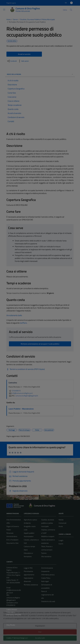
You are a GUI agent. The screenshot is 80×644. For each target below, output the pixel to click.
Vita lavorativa (46, 556)
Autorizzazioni (29, 536)
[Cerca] (71, 10)
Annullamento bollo (14, 315)
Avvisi (61, 526)
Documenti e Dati (12, 543)
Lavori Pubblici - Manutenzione (21, 409)
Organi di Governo (13, 526)
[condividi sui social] (12, 61)
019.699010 (15, 391)
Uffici (8, 523)
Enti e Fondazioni (12, 540)
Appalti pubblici (29, 533)
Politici (9, 530)
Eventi (61, 544)
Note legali (45, 581)
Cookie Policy (46, 578)
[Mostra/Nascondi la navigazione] (4, 10)
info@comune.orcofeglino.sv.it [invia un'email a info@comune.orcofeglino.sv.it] (21, 393)
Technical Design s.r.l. (21, 638)
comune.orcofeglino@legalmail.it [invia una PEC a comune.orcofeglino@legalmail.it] (27, 396)
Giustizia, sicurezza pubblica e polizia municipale (48, 523)
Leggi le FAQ (28, 568)
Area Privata (11, 625)
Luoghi (61, 540)
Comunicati (62, 523)
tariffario (23, 323)
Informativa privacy (48, 575)
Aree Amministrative (14, 520)
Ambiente (27, 523)
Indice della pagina (40, 74)
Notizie (61, 520)
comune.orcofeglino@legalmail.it (13, 599)
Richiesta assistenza (31, 585)
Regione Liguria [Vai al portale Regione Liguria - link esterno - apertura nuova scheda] (11, 3)
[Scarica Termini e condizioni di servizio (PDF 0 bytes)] (26, 369)
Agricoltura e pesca (30, 520)
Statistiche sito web (48, 601)
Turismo (44, 553)
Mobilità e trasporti (48, 536)
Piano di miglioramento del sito (47, 595)
